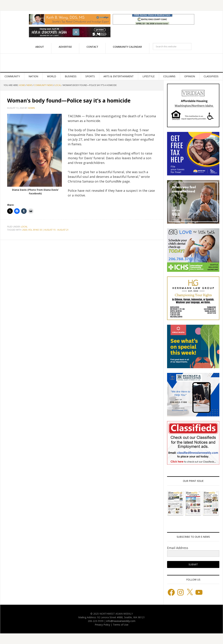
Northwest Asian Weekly (111, 63)
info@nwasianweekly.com (121, 621)
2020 (25, 230)
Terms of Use (121, 625)
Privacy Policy (102, 625)
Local (24, 227)
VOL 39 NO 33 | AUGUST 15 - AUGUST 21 (48, 230)
